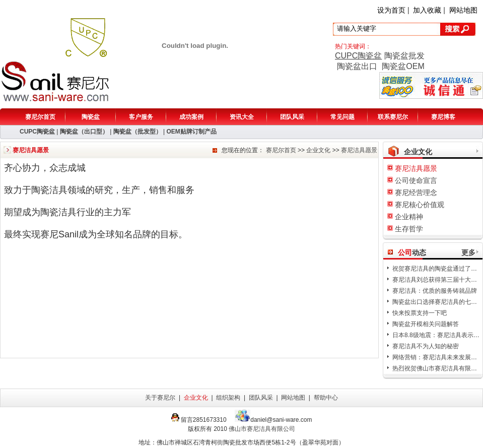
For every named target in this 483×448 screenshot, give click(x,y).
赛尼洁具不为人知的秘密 (426, 346)
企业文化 (318, 150)
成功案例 (191, 117)
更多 (468, 252)
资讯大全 (242, 117)
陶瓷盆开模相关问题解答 (426, 324)
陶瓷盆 (91, 117)
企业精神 (409, 217)
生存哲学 (409, 229)
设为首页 (391, 10)
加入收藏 (427, 10)
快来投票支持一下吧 (420, 313)
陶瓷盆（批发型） (137, 132)
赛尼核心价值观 (420, 205)
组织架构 (228, 398)
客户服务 (141, 117)
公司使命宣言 (416, 180)
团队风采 (292, 117)
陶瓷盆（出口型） (84, 132)
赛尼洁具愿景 (359, 150)
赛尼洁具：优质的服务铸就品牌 (435, 291)
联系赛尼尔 (393, 117)
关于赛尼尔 (160, 398)
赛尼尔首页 (40, 117)
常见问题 (342, 117)
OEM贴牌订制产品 (191, 132)
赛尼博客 (443, 117)
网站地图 (463, 10)
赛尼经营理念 (416, 193)
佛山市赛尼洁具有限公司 (262, 429)
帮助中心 (326, 398)
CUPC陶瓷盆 (358, 56)
